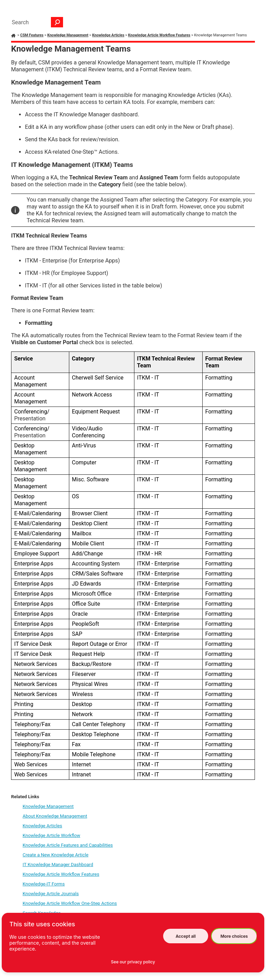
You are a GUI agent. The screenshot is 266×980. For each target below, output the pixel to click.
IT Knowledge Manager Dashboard (58, 865)
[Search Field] (36, 22)
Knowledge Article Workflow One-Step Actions (70, 903)
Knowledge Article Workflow (51, 835)
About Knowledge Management (55, 816)
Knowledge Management (68, 35)
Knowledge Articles (108, 35)
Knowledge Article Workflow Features (159, 35)
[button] (57, 22)
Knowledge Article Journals (51, 894)
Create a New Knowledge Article (55, 855)
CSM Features (32, 35)
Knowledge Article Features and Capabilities (68, 845)
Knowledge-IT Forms (44, 884)
